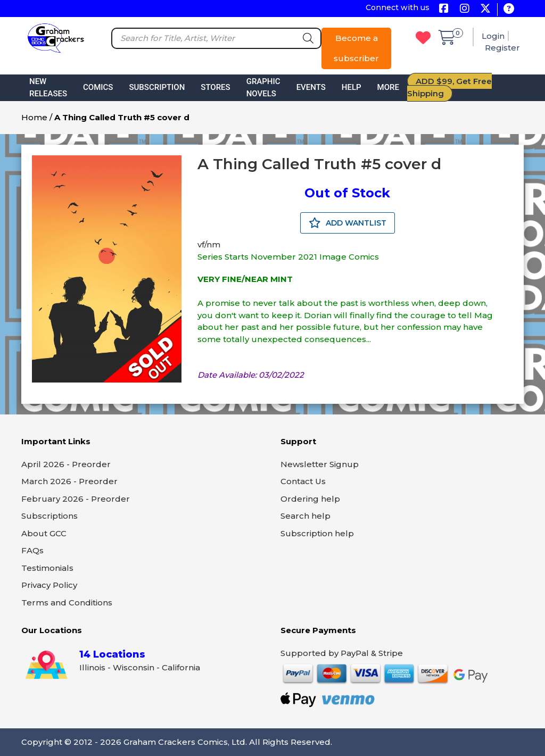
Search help (305, 516)
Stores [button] (215, 87)
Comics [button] (98, 87)
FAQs (32, 550)
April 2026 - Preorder (66, 464)
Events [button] (311, 87)
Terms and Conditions (67, 603)
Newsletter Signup (320, 464)
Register (502, 48)
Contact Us (303, 481)
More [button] (388, 87)
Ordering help (310, 499)
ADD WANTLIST (348, 223)
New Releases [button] (48, 88)
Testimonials (47, 568)
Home (34, 117)
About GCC (44, 533)
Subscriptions (49, 516)
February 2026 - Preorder (76, 499)
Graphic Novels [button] (263, 88)
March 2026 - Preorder (69, 481)
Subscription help (317, 533)
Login (493, 36)
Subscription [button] (157, 87)
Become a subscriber (356, 48)
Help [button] (352, 87)
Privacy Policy (49, 585)
